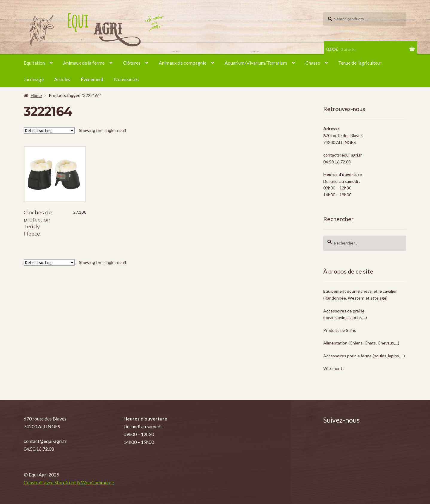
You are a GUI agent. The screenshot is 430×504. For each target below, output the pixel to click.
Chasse (313, 63)
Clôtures (132, 63)
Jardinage (34, 79)
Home (36, 95)
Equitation (34, 63)
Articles (62, 79)
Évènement (92, 79)
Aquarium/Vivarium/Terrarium (256, 63)
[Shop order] (49, 130)
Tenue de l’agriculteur (360, 63)
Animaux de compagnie (183, 63)
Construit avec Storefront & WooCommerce (69, 482)
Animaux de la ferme (84, 63)
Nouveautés (126, 79)
